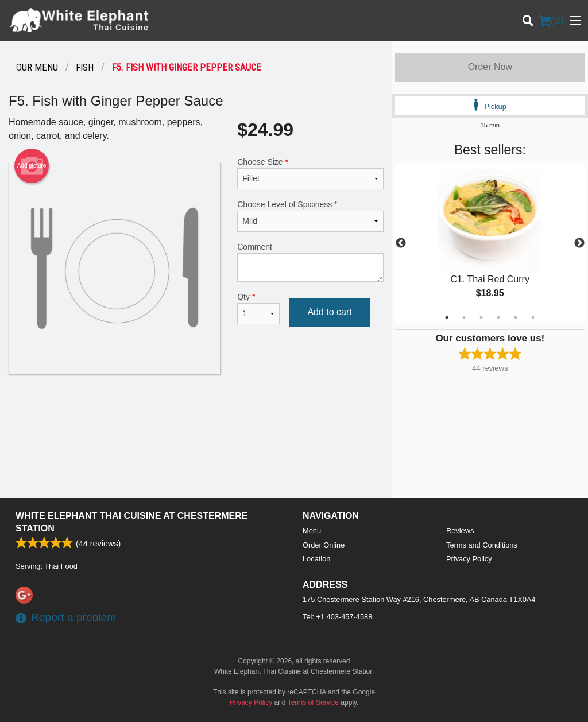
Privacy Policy (469, 559)
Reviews (460, 531)
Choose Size (310, 173)
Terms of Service (313, 702)
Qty (258, 308)
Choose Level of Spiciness (310, 216)
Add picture (32, 166)
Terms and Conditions (482, 545)
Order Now (490, 67)
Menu (312, 531)
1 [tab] (447, 317)
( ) (551, 21)
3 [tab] (481, 317)
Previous (401, 243)
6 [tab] (533, 317)
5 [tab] (516, 317)
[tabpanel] (490, 243)
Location (316, 559)
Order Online (324, 545)
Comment (310, 262)
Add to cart (329, 312)
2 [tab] (464, 317)
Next (579, 243)
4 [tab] (498, 317)
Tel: (337, 617)
